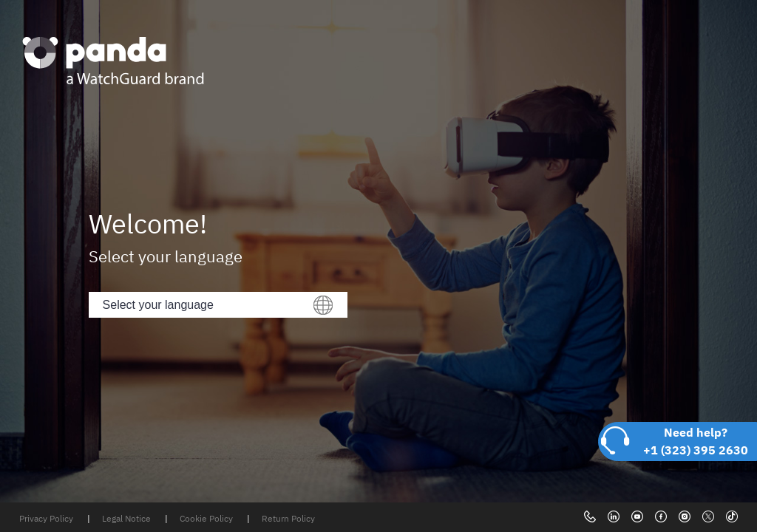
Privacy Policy (47, 518)
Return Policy (288, 518)
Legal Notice (128, 518)
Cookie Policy (207, 518)
